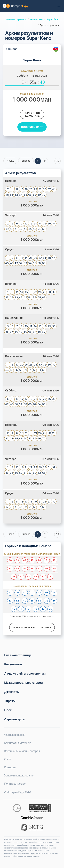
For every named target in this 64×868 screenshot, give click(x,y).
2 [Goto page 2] (45, 161)
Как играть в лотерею (18, 743)
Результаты (36, 19)
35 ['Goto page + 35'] (57, 161)
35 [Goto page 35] (57, 534)
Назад (10, 161)
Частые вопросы (15, 735)
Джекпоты (12, 692)
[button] (59, 6)
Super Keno (53, 19)
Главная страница (16, 19)
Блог (8, 710)
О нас (8, 759)
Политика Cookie (15, 784)
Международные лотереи (23, 683)
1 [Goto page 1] (38, 161)
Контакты (10, 767)
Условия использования (19, 776)
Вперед (26, 161)
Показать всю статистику (32, 627)
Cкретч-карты (15, 719)
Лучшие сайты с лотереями (25, 674)
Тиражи (10, 701)
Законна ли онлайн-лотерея (22, 751)
